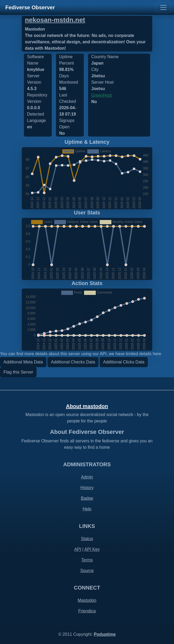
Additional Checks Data (73, 362)
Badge (87, 498)
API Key (92, 549)
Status (87, 539)
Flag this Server (18, 372)
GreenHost (101, 95)
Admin (87, 477)
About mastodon (87, 406)
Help (87, 509)
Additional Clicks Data (124, 362)
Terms (87, 560)
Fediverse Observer (30, 7)
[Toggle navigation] (163, 7)
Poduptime (105, 634)
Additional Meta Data (23, 362)
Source (87, 571)
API (78, 549)
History (87, 488)
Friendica (87, 611)
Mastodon (87, 600)
